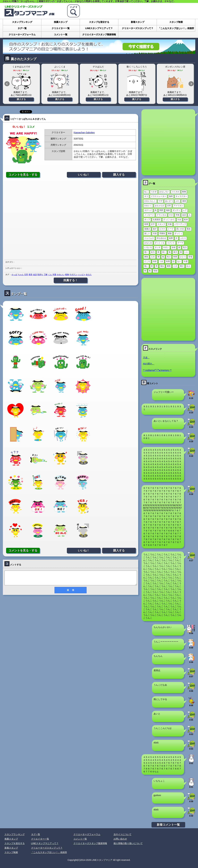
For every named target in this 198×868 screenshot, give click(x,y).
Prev (7, 84)
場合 (162, 266)
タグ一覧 (22, 28)
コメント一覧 (61, 34)
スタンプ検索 (176, 22)
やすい (166, 247)
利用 (168, 261)
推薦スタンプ (61, 22)
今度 (186, 261)
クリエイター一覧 (61, 28)
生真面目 (157, 220)
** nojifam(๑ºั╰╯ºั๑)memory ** (157, 370)
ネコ (146, 196)
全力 (153, 252)
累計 (182, 266)
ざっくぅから (169, 220)
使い (146, 252)
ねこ (146, 192)
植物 (67, 275)
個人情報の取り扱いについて (128, 843)
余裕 (174, 247)
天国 (155, 234)
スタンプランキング (22, 22)
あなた (89, 275)
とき (175, 266)
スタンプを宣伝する (99, 22)
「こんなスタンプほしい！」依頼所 (176, 28)
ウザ (160, 201)
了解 (46, 275)
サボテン (73, 275)
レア (185, 210)
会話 (35, 275)
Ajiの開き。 (149, 364)
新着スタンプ (138, 22)
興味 (146, 257)
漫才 (155, 229)
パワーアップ (180, 224)
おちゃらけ (160, 206)
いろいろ (148, 247)
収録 (156, 271)
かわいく (148, 206)
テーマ (180, 243)
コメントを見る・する (23, 175)
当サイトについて (122, 834)
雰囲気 (162, 234)
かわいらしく (150, 201)
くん (50, 275)
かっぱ (14, 275)
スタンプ (161, 224)
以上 (188, 266)
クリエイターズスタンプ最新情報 (99, 34)
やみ (179, 220)
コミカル (176, 192)
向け (169, 257)
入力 (153, 257)
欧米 (186, 220)
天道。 (146, 358)
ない (179, 261)
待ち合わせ (161, 238)
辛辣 (177, 215)
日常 (26, 275)
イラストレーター (159, 196)
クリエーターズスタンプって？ (138, 28)
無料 (171, 196)
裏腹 (170, 234)
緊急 (189, 229)
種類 (169, 266)
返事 (171, 238)
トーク (171, 229)
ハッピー (82, 275)
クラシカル (161, 215)
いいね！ (84, 175)
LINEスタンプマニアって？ (99, 28)
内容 (155, 261)
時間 (175, 257)
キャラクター (181, 196)
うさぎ (154, 192)
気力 (185, 247)
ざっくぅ (178, 234)
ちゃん (21, 275)
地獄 (168, 210)
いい (186, 252)
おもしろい (164, 192)
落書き (147, 229)
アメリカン (178, 206)
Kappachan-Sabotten (84, 133)
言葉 (170, 224)
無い (146, 266)
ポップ (147, 220)
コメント (171, 243)
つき (161, 261)
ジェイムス (149, 238)
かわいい (61, 275)
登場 (190, 257)
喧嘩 (146, 224)
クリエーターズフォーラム (22, 34)
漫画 (184, 201)
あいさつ (169, 201)
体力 (175, 252)
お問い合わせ (120, 839)
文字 (153, 224)
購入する (21, 99)
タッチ (158, 247)
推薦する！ (71, 280)
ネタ (171, 215)
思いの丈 (180, 229)
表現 (30, 275)
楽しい (147, 234)
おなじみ (148, 243)
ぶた (177, 201)
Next (191, 84)
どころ (147, 261)
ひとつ (183, 257)
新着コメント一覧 (168, 825)
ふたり (183, 238)
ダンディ (176, 210)
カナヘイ (148, 210)
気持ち (40, 275)
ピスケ (162, 229)
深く (164, 252)
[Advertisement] (71, 219)
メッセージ (149, 215)
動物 (184, 192)
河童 (54, 275)
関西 (161, 210)
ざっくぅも (160, 243)
